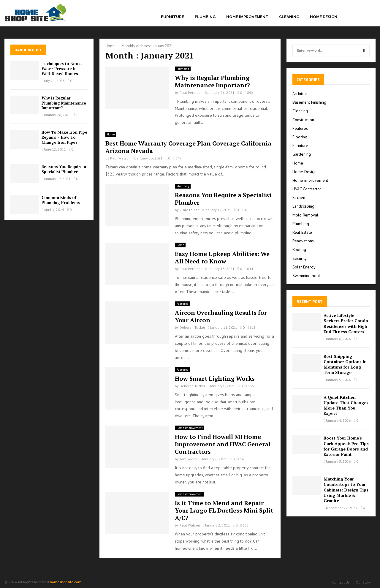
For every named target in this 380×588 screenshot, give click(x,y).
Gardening (302, 154)
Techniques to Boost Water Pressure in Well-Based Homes (62, 69)
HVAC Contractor (307, 189)
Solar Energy (304, 267)
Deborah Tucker (192, 327)
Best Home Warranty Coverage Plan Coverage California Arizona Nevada (188, 147)
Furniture (172, 17)
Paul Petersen (191, 93)
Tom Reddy (188, 459)
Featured (182, 304)
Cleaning (289, 17)
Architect (300, 94)
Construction (303, 120)
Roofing (299, 249)
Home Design (324, 17)
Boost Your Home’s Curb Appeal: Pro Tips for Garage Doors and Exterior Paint (346, 446)
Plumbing (205, 17)
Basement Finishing (309, 102)
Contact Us (341, 582)
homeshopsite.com (66, 582)
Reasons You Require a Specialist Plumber (223, 199)
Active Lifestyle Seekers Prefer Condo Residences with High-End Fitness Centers (346, 323)
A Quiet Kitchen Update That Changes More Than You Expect (346, 405)
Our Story (363, 582)
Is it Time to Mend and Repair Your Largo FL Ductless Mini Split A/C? (224, 510)
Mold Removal (305, 215)
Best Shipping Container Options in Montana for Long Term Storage (345, 364)
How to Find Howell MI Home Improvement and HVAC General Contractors (223, 444)
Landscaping (303, 206)
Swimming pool (306, 276)
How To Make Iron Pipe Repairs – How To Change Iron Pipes (64, 137)
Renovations (303, 241)
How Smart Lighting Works (215, 378)
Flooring (300, 137)
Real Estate (302, 232)
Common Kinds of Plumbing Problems (61, 200)
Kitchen (299, 197)
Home (111, 134)
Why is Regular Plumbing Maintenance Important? (212, 81)
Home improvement (247, 17)
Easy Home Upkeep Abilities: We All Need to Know (222, 257)
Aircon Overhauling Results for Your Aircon (221, 316)
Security (300, 258)
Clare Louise (190, 210)
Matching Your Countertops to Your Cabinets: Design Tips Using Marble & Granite (346, 490)
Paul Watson (120, 158)
